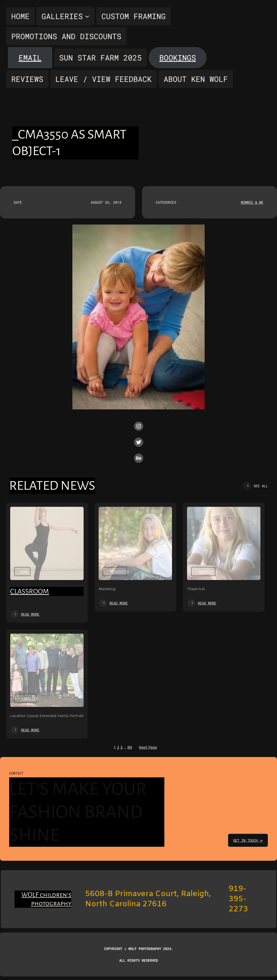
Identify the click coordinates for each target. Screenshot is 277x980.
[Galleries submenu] (65, 16)
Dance (25, 571)
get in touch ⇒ (247, 840)
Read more (30, 614)
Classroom (30, 591)
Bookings (178, 58)
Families (30, 698)
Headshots (120, 571)
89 (130, 748)
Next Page (148, 748)
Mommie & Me (252, 202)
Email (30, 58)
